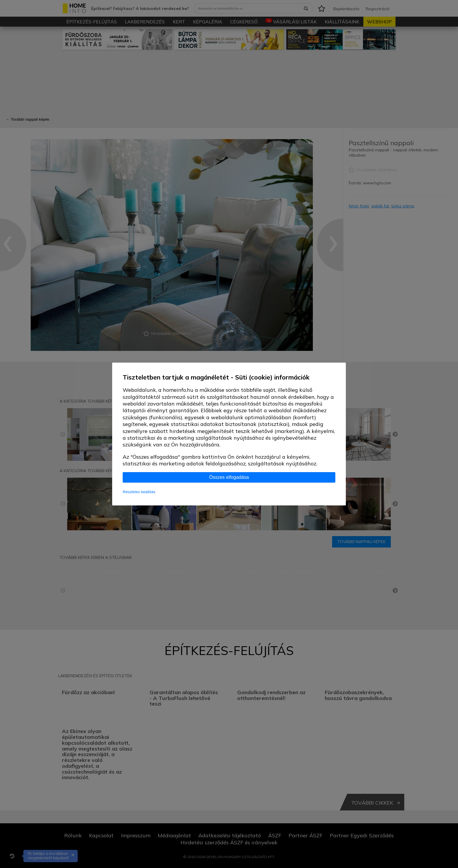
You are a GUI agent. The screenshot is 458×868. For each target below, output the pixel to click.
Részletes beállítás (139, 492)
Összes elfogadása (229, 477)
